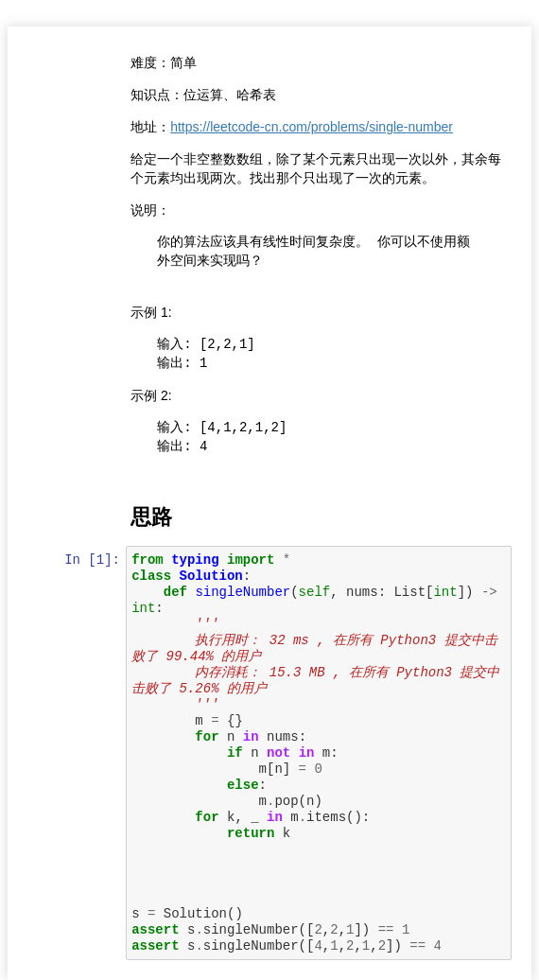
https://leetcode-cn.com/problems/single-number (313, 127)
